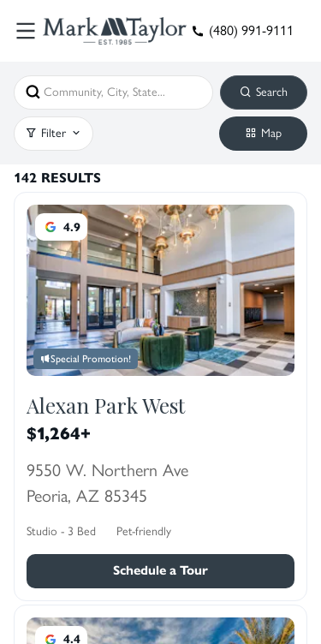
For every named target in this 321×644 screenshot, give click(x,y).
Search (264, 92)
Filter (53, 133)
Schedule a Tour (160, 570)
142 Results (57, 178)
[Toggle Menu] (26, 31)
